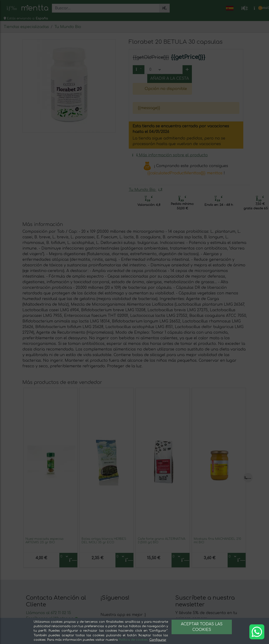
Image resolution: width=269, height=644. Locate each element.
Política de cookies (133, 640)
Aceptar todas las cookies (202, 627)
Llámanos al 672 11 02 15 (48, 613)
